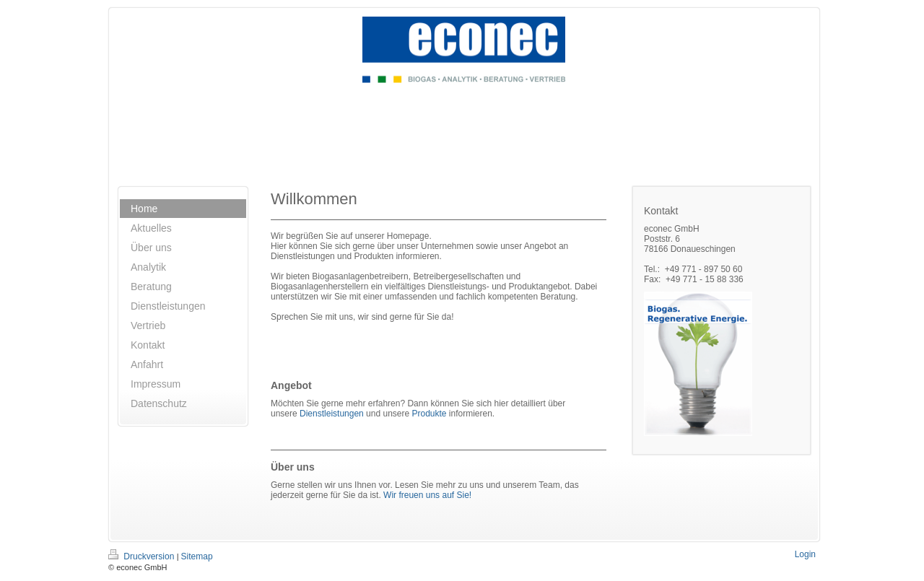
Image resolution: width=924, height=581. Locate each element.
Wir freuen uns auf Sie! (427, 495)
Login (805, 554)
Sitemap (197, 556)
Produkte (429, 414)
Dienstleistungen (332, 414)
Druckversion (143, 556)
